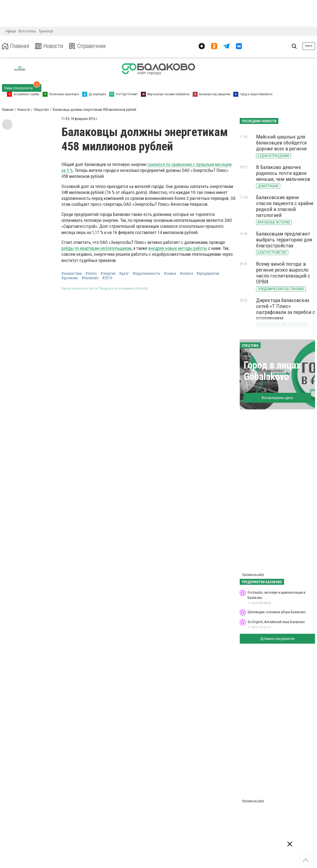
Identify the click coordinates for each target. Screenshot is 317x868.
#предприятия (208, 274)
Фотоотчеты (27, 31)
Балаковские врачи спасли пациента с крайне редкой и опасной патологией (285, 206)
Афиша (11, 31)
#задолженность (146, 274)
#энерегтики (72, 274)
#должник (70, 278)
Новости (49, 46)
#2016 (107, 278)
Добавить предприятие (277, 639)
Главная (16, 46)
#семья (170, 274)
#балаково (90, 278)
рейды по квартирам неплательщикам (96, 248)
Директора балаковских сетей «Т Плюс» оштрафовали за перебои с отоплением (286, 309)
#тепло (91, 274)
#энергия (108, 274)
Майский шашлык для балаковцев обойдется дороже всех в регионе (281, 143)
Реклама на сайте (253, 575)
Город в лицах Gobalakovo (272, 371)
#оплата (186, 274)
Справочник (88, 46)
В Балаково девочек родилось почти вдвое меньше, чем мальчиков (283, 173)
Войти (309, 46)
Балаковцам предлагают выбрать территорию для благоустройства (284, 240)
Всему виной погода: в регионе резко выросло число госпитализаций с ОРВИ (283, 273)
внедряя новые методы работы (178, 248)
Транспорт (46, 31)
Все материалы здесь (277, 398)
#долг (124, 274)
